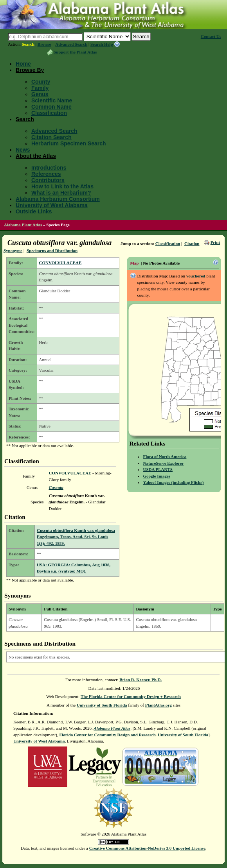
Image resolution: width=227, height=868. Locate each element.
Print (215, 242)
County (41, 82)
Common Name (51, 107)
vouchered (196, 276)
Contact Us (211, 36)
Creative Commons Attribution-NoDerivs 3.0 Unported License (147, 848)
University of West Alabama (52, 205)
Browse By (30, 70)
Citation (192, 243)
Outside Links (34, 211)
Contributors (48, 180)
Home (23, 64)
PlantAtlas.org (159, 705)
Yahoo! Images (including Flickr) (173, 482)
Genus (40, 94)
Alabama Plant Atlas (23, 225)
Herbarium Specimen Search (69, 143)
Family (40, 88)
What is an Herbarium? (61, 193)
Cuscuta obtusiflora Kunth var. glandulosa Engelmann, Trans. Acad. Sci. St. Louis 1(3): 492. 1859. (76, 537)
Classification (49, 113)
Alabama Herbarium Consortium (58, 199)
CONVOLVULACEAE (60, 263)
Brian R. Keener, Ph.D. (141, 680)
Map (134, 263)
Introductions (49, 168)
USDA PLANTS (158, 469)
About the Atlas (36, 156)
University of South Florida (102, 705)
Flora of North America (165, 456)
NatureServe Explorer (163, 463)
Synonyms (13, 251)
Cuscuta (56, 487)
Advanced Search (71, 44)
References (46, 174)
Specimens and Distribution (52, 251)
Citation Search (51, 137)
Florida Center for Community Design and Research (108, 735)
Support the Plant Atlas (75, 52)
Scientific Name (52, 100)
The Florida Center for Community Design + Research (131, 696)
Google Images (156, 476)
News (23, 150)
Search (28, 44)
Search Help (102, 44)
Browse (44, 44)
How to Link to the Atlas (62, 186)
